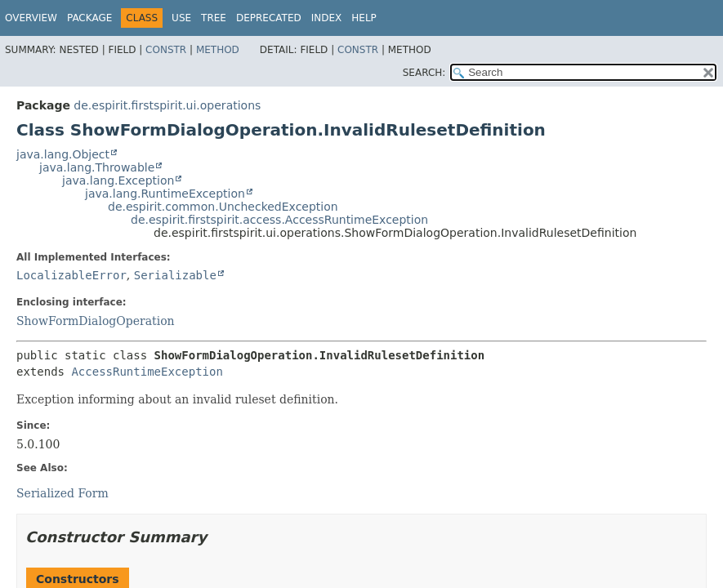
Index (327, 18)
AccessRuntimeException (147, 372)
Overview (31, 18)
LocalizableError (71, 275)
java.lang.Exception (118, 180)
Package (89, 18)
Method (218, 50)
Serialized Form (62, 493)
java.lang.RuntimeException (165, 194)
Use (181, 18)
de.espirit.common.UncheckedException (223, 207)
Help (364, 18)
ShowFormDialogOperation (96, 321)
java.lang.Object (63, 154)
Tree (214, 18)
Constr (166, 50)
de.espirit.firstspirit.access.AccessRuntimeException (279, 220)
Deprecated (269, 18)
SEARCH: (424, 73)
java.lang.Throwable (97, 167)
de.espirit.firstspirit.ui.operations (167, 105)
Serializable (175, 275)
